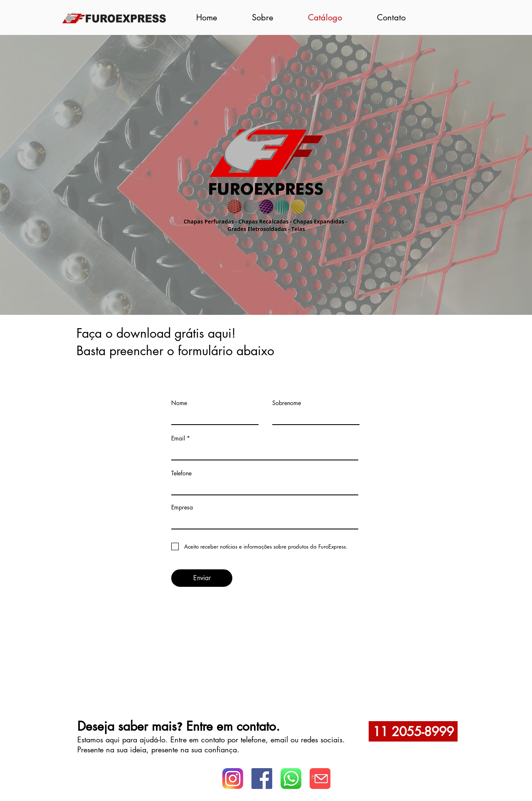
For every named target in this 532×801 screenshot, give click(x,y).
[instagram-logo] (233, 779)
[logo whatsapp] (291, 779)
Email (178, 438)
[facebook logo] (262, 779)
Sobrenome (287, 403)
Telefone (181, 473)
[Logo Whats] (320, 779)
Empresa (182, 507)
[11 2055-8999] (413, 731)
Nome (179, 403)
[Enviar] (202, 578)
